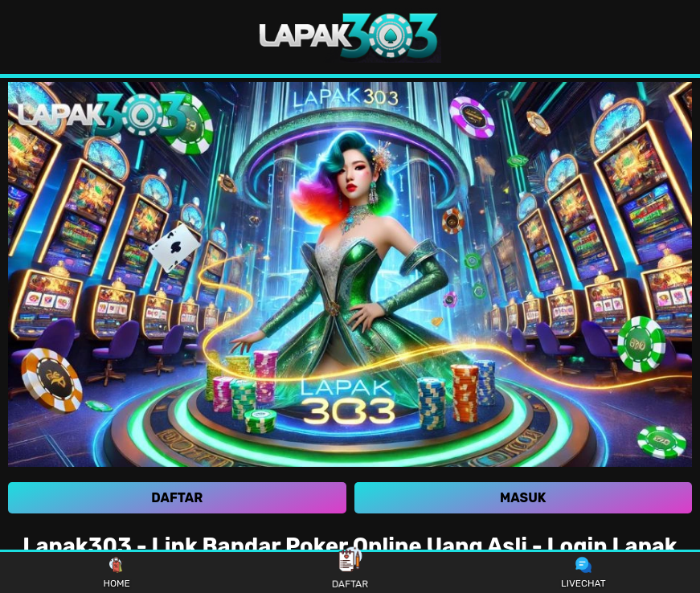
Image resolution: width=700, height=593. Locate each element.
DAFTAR (349, 572)
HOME (116, 573)
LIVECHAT (583, 573)
